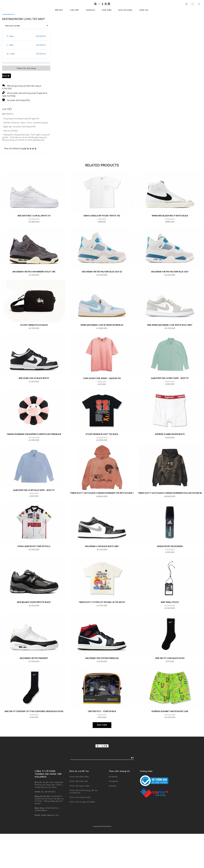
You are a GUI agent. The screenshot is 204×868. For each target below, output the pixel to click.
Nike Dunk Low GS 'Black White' (34, 519)
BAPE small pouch (170, 743)
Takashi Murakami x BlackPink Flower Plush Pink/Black (34, 575)
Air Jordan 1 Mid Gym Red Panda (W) (102, 799)
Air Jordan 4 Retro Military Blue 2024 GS (102, 412)
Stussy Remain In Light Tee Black (102, 575)
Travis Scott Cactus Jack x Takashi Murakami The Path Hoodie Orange (102, 634)
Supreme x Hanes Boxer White (170, 575)
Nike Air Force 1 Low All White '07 (34, 356)
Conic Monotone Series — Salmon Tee (102, 519)
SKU (4, 254)
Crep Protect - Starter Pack (102, 852)
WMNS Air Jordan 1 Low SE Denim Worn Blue (102, 465)
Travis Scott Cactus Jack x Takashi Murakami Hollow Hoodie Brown (170, 634)
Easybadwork (8, 155)
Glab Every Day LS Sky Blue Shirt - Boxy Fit (34, 631)
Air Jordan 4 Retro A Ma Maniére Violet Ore (34, 412)
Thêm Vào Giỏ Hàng (26, 209)
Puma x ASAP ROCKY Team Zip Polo (34, 687)
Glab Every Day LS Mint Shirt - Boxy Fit (170, 519)
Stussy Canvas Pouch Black (34, 465)
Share (6, 216)
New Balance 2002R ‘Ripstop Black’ (34, 743)
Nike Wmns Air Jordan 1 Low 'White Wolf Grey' (170, 465)
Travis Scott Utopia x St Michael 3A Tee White (102, 743)
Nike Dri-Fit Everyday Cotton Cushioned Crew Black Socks (34, 852)
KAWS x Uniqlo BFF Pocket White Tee (102, 356)
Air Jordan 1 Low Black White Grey (102, 687)
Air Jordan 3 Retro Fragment (34, 799)
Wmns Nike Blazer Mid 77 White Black (170, 356)
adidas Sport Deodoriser (170, 687)
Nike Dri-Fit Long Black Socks (170, 799)
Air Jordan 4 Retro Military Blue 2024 (170, 412)
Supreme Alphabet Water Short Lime (170, 852)
